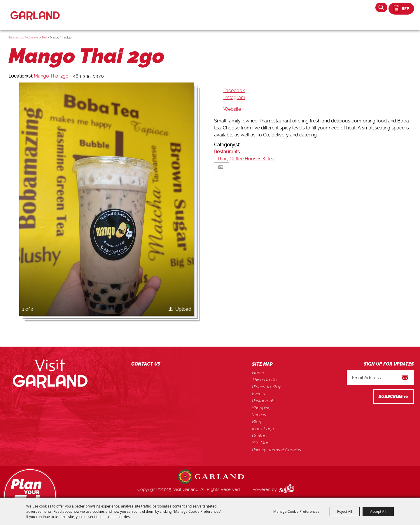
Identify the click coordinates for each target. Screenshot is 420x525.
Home (258, 373)
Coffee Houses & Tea (252, 159)
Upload (183, 309)
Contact (260, 436)
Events (258, 394)
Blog (257, 422)
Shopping (261, 408)
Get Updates (393, 397)
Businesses (15, 38)
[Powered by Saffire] (288, 489)
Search (381, 7)
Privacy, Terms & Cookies (276, 450)
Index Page (263, 429)
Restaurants (32, 38)
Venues (259, 415)
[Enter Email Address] (380, 378)
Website (232, 109)
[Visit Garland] (35, 11)
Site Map (261, 443)
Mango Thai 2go (51, 76)
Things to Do (264, 380)
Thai (44, 38)
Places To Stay (266, 387)
